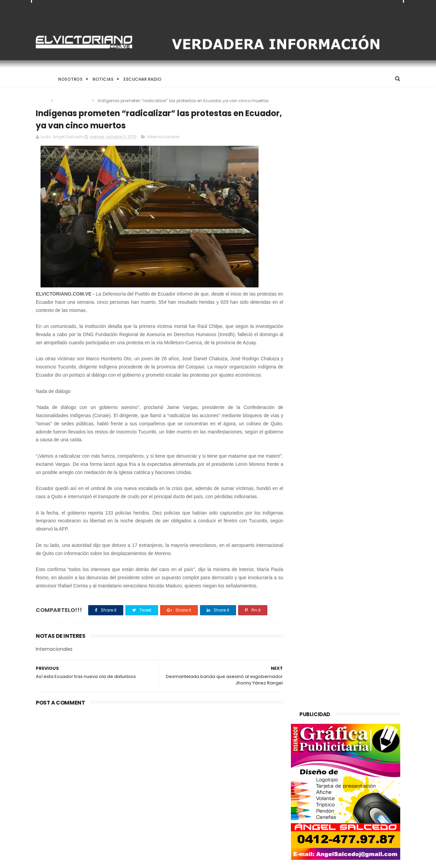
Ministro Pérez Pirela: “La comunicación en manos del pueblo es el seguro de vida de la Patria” (234, 826)
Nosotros (70, 79)
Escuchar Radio (143, 79)
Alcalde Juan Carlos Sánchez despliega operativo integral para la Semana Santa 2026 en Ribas (234, 791)
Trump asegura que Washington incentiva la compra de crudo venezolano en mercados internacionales (84, 759)
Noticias (103, 79)
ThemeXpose (74, 859)
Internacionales (73, 101)
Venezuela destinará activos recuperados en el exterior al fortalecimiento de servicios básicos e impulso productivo (233, 755)
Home (42, 79)
